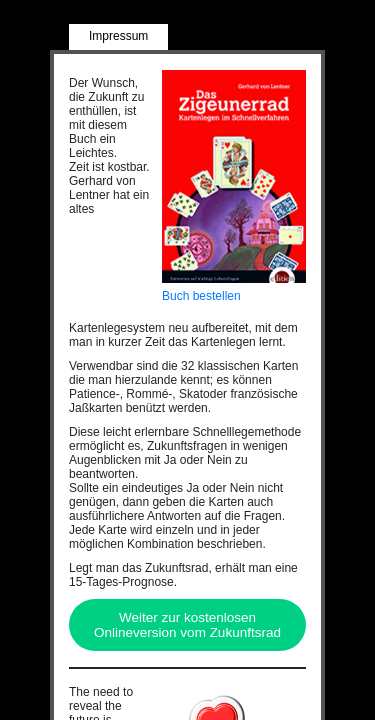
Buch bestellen (201, 296)
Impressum (118, 36)
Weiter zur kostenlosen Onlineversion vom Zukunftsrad (187, 625)
